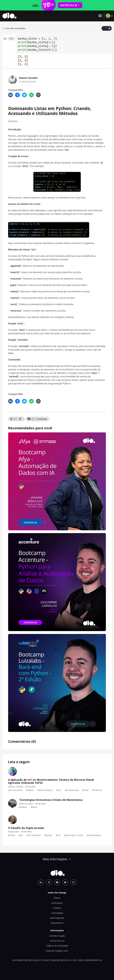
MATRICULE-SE (70, 5)
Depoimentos (57, 923)
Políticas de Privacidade (57, 946)
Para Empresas (57, 918)
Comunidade (57, 913)
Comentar (42, 419)
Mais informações (57, 859)
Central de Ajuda (57, 936)
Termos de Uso (57, 941)
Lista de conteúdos (14, 28)
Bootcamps (57, 903)
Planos (57, 898)
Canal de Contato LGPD (57, 951)
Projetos (57, 908)
